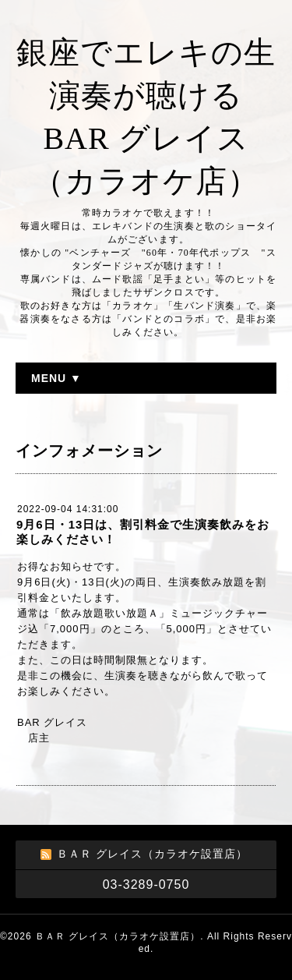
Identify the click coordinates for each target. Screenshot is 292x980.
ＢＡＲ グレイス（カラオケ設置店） (118, 936)
